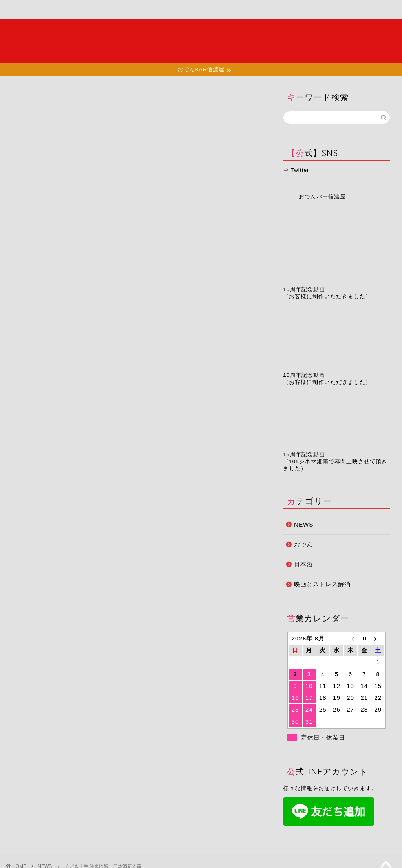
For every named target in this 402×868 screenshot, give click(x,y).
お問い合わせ (303, 10)
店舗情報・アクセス (141, 13)
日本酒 (303, 564)
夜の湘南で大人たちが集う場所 (201, 41)
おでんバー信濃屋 (322, 197)
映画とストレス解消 (322, 584)
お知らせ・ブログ (197, 13)
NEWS (22, 99)
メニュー (87, 10)
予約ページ (251, 10)
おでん (303, 544)
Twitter (300, 170)
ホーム (34, 10)
